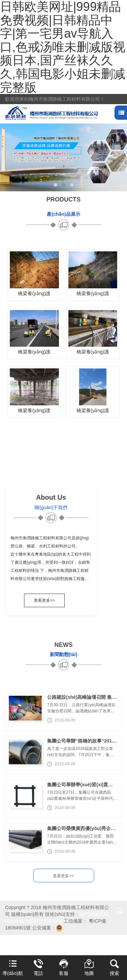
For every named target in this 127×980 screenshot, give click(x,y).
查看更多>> (44, 600)
